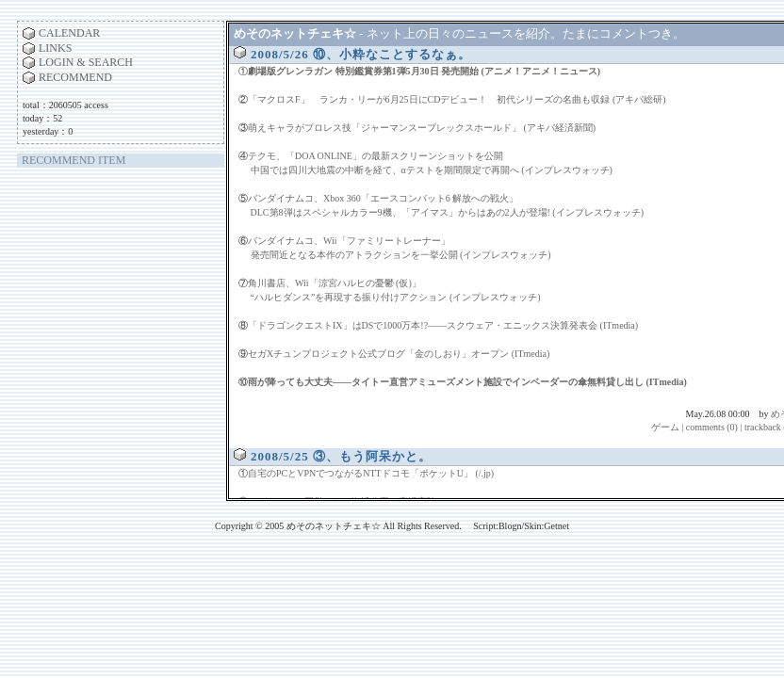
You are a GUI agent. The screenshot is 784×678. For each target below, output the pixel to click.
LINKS (55, 48)
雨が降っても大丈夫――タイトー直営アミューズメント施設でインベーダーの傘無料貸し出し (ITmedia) (467, 382)
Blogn (510, 526)
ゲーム (665, 427)
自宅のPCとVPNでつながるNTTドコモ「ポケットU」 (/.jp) (371, 473)
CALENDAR (69, 33)
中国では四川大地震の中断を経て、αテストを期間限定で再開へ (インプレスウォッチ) (432, 170)
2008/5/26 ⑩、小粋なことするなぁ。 (361, 54)
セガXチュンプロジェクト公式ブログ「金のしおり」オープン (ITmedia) (399, 354)
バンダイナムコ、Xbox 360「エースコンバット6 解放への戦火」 (383, 198)
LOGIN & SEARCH (86, 62)
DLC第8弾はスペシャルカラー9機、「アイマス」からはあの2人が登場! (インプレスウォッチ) (448, 212)
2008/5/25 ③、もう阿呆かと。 (341, 456)
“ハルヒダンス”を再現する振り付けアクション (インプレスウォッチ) (396, 297)
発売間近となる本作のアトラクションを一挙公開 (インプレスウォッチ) (401, 255)
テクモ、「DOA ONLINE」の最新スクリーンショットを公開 (376, 156)
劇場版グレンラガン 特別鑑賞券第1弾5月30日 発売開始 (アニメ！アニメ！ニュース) (424, 71)
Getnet (556, 526)
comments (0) (712, 427)
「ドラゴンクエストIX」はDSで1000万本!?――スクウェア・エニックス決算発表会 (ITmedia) (443, 325)
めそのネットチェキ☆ (295, 33)
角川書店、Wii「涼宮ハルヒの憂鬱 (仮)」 (335, 283)
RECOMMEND (75, 77)
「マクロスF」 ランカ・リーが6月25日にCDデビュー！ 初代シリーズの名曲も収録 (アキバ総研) (457, 99)
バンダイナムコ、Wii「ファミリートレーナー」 (349, 241)
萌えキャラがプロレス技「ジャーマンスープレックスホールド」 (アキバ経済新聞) (422, 128)
